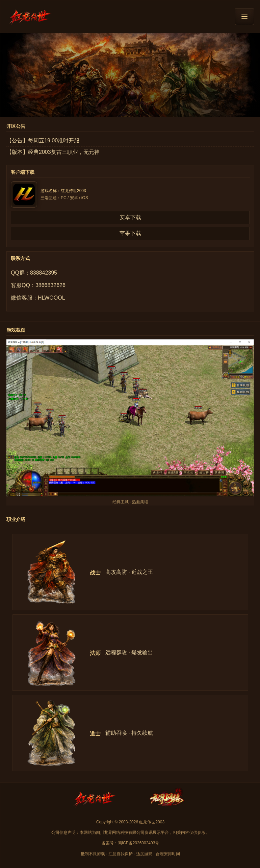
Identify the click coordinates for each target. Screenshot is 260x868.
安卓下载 (130, 217)
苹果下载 (130, 233)
